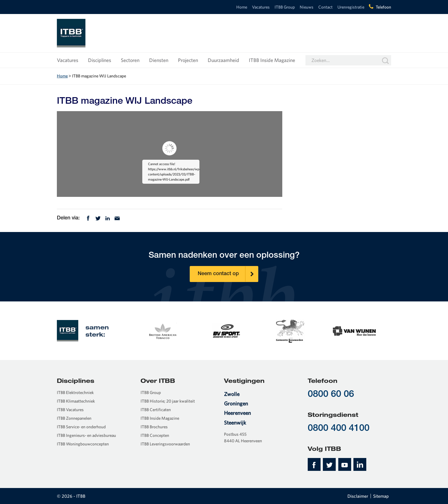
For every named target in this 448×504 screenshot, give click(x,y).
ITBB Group (285, 7)
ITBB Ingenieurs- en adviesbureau (86, 435)
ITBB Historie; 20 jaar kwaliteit (168, 401)
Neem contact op (228, 274)
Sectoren (130, 60)
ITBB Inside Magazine (272, 60)
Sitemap (381, 496)
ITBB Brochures (154, 427)
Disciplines (100, 60)
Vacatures (261, 7)
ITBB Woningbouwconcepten (83, 444)
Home (242, 7)
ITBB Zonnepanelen (74, 418)
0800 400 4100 (339, 429)
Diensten (159, 60)
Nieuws (307, 7)
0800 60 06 (331, 395)
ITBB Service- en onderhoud (81, 427)
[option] (162, 331)
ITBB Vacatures (70, 410)
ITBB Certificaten (156, 410)
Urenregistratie (351, 7)
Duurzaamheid (223, 60)
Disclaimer (358, 496)
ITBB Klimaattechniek (76, 401)
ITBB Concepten (155, 435)
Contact (325, 7)
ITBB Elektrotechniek (75, 392)
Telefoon (383, 7)
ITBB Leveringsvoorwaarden (165, 444)
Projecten (188, 60)
